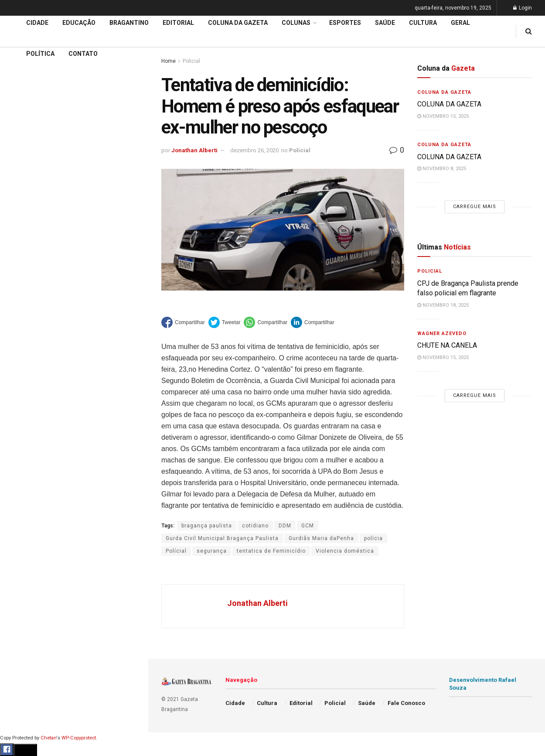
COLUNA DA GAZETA (449, 104)
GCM (308, 526)
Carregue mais (74, 205)
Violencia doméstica (345, 551)
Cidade (19, 274)
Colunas (296, 23)
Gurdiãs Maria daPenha (321, 538)
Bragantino (25, 341)
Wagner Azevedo (442, 334)
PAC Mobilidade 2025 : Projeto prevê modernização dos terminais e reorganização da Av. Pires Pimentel (65, 129)
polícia (373, 538)
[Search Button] (130, 523)
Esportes (22, 357)
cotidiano (255, 526)
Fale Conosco (29, 457)
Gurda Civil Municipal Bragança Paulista (222, 538)
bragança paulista (207, 526)
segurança (212, 551)
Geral (17, 441)
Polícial (176, 551)
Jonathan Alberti (194, 150)
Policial (20, 390)
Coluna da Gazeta (34, 324)
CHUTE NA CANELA (41, 86)
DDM (285, 526)
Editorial (21, 307)
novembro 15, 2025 (443, 116)
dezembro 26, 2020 (254, 150)
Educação (23, 291)
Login (523, 8)
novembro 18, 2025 (443, 305)
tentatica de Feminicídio (271, 551)
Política (20, 407)
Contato (83, 54)
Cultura (19, 374)
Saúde (18, 424)
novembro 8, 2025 (442, 169)
